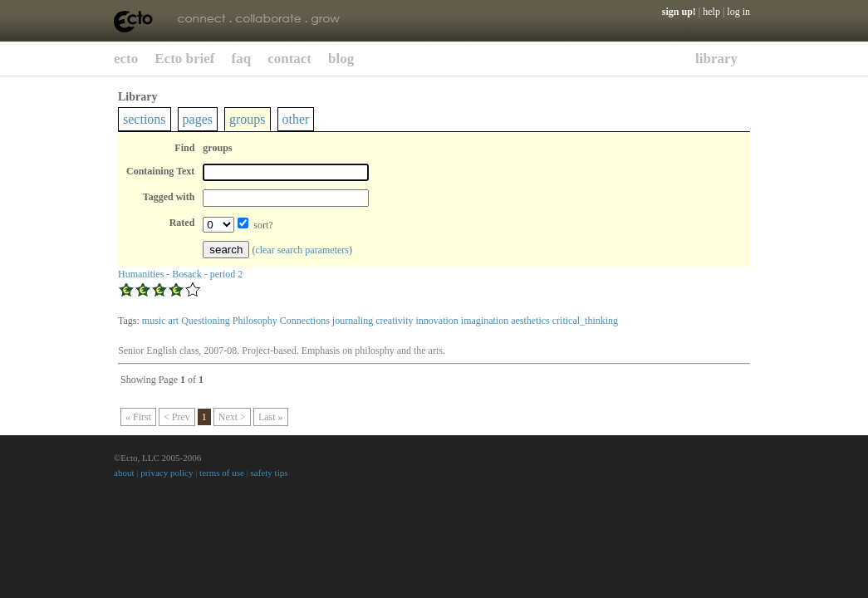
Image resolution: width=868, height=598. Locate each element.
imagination (485, 321)
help (711, 12)
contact (289, 59)
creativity (394, 321)
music (154, 321)
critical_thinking (585, 321)
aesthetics (530, 321)
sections (145, 119)
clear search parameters (302, 250)
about (124, 473)
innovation (436, 321)
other (296, 119)
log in (738, 12)
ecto (126, 59)
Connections (305, 321)
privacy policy (167, 473)
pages (198, 119)
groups (248, 119)
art (174, 321)
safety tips (270, 473)
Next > (232, 417)
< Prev (177, 417)
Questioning (206, 321)
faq (242, 59)
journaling (353, 321)
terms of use (222, 473)
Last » (271, 417)
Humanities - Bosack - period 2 (180, 274)
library (716, 59)
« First (138, 417)
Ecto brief (184, 59)
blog (341, 59)
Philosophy (255, 321)
